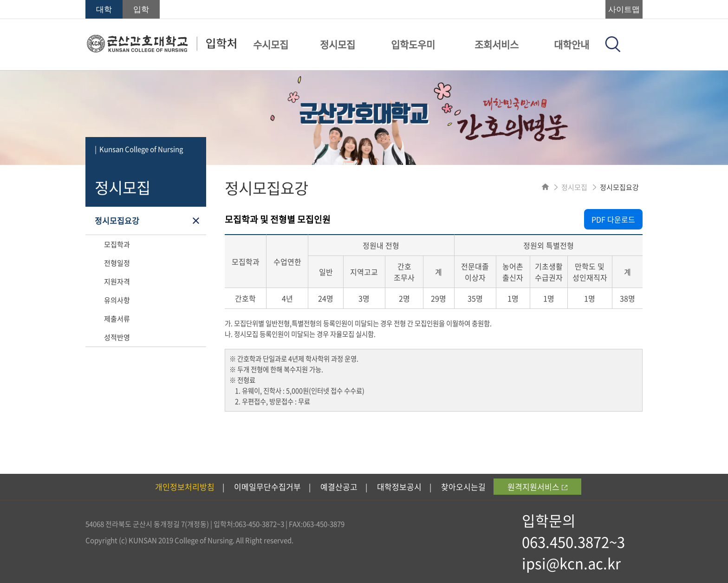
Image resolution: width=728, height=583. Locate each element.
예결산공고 (339, 487)
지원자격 (117, 282)
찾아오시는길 (463, 487)
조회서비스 (497, 44)
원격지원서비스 (537, 487)
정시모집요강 (117, 220)
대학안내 (572, 44)
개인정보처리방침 (185, 487)
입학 (141, 10)
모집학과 (117, 244)
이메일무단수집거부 (267, 487)
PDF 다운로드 (613, 219)
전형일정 (117, 263)
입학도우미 (413, 44)
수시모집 (271, 44)
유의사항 (117, 300)
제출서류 (117, 319)
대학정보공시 (399, 487)
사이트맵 (624, 10)
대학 (104, 10)
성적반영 (117, 337)
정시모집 (338, 44)
